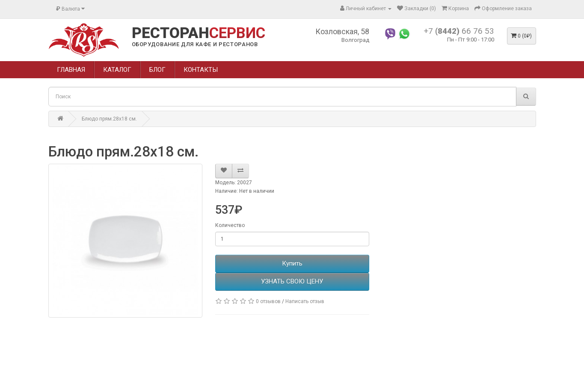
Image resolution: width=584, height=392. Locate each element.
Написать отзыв (305, 301)
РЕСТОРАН (199, 33)
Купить (292, 263)
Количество (230, 225)
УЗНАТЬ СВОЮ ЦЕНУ (292, 281)
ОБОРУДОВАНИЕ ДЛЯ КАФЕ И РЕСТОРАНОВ (195, 44)
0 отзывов (268, 301)
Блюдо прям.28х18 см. (109, 119)
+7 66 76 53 (459, 31)
